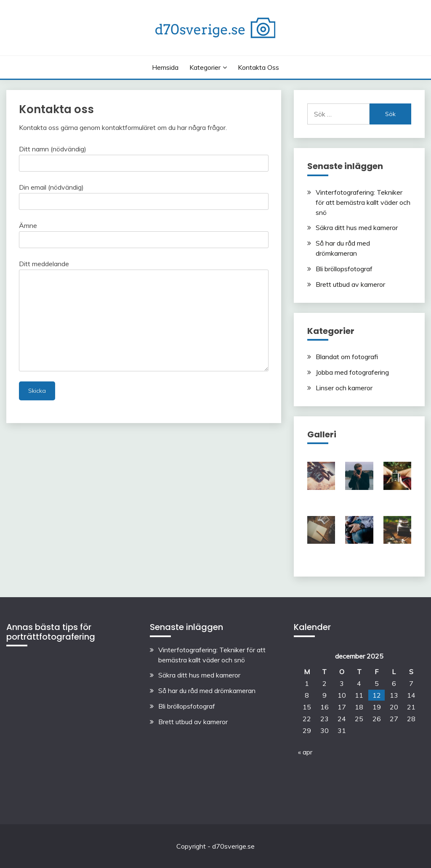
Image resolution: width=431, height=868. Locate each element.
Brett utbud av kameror (350, 284)
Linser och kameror (344, 388)
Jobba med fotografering (352, 372)
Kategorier (205, 67)
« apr (305, 752)
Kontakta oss (258, 67)
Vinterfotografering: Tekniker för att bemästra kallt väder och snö (363, 202)
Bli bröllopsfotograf (344, 269)
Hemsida (165, 67)
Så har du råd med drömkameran (207, 691)
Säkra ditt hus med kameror (357, 228)
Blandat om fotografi (347, 357)
